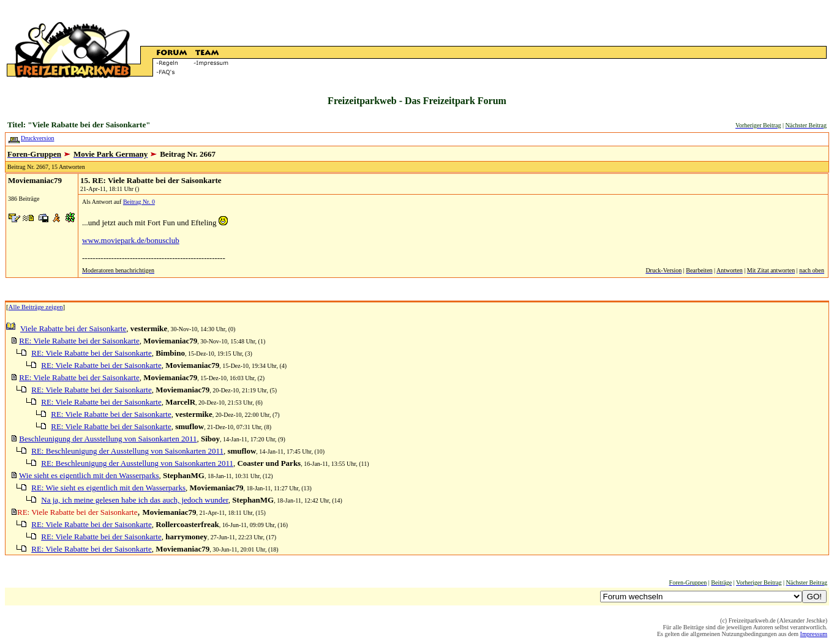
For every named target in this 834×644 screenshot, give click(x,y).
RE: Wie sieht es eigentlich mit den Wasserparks (108, 488)
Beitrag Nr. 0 (139, 202)
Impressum (814, 634)
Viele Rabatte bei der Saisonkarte (73, 328)
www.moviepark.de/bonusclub (131, 240)
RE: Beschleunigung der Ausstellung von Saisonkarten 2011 (127, 451)
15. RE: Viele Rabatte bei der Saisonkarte (151, 180)
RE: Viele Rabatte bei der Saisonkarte (79, 341)
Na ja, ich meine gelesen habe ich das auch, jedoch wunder (135, 500)
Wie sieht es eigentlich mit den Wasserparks (89, 475)
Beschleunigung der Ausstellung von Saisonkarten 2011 (108, 439)
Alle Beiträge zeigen (36, 307)
